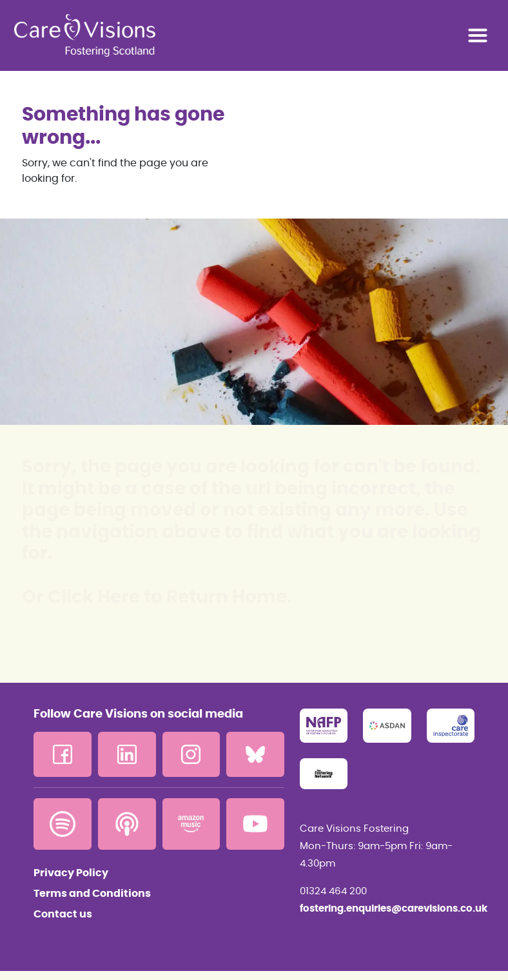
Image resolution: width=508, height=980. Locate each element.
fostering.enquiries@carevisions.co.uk (387, 909)
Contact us (63, 914)
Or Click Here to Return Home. (157, 598)
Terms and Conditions (92, 894)
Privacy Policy (71, 873)
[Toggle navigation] (478, 35)
